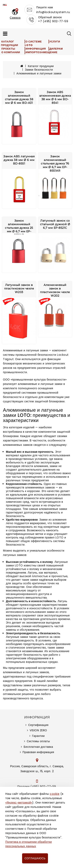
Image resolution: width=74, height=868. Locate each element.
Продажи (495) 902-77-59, (37, 786)
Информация (36, 49)
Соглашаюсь (35, 858)
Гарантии (38, 736)
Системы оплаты (38, 741)
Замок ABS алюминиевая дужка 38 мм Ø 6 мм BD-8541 (55, 97)
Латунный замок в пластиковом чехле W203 (19, 288)
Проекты (8, 49)
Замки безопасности (39, 70)
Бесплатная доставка (38, 747)
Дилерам (56, 49)
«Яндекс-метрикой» (19, 803)
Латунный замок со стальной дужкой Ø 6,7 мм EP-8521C (55, 224)
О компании (11, 52)
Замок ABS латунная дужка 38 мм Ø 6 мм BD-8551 (19, 160)
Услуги (55, 42)
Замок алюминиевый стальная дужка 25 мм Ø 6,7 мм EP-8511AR (19, 228)
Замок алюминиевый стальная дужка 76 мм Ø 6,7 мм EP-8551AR (55, 163)
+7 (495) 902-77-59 (53, 21)
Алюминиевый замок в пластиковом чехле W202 (55, 290)
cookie (55, 794)
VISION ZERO (38, 730)
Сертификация (38, 725)
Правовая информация (38, 752)
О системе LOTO (33, 43)
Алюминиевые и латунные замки (39, 73)
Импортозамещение (41, 52)
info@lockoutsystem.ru (53, 12)
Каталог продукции (10, 43)
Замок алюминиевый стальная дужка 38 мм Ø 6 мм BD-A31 (19, 97)
